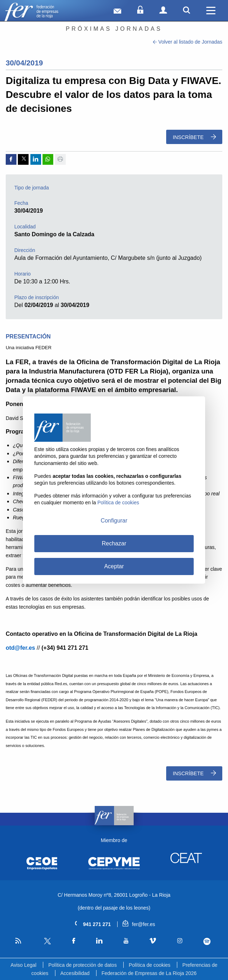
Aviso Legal (24, 965)
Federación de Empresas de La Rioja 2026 (149, 973)
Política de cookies (150, 965)
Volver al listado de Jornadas (188, 42)
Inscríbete (194, 137)
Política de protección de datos (82, 965)
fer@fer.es (139, 924)
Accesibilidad (75, 973)
